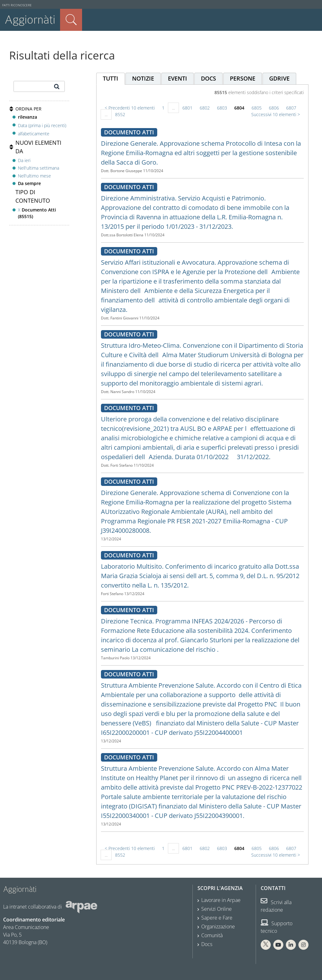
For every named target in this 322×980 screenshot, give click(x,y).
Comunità (212, 935)
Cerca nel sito (71, 20)
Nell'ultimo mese (34, 176)
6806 (274, 108)
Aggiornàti (30, 20)
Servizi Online (217, 909)
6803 (222, 108)
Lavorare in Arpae (221, 900)
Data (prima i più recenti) (42, 125)
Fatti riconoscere (17, 5)
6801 (187, 108)
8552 (120, 114)
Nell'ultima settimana (39, 168)
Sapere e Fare (217, 918)
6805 (257, 108)
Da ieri (24, 160)
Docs (207, 944)
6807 (291, 108)
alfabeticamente (34, 134)
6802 (205, 108)
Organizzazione (218, 926)
